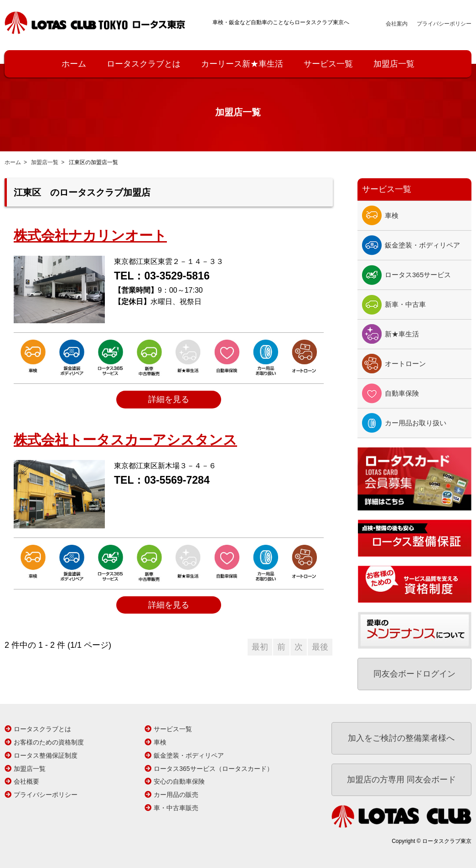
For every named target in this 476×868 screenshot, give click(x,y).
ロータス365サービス (418, 275)
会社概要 (26, 781)
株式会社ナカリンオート (90, 235)
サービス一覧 (328, 64)
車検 (392, 215)
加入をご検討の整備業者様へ (401, 738)
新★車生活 (402, 334)
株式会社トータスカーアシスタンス (125, 440)
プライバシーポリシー (444, 24)
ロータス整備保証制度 (46, 755)
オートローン (405, 364)
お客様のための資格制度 (49, 742)
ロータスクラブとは (144, 64)
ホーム (74, 64)
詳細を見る (169, 399)
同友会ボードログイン (414, 674)
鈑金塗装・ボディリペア (422, 245)
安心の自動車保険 (179, 781)
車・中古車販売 (176, 808)
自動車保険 (402, 393)
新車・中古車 (405, 304)
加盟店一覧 (394, 64)
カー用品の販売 (176, 795)
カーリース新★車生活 (242, 64)
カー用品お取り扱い (416, 423)
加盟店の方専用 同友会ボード (401, 780)
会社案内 (397, 24)
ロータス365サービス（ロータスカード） (213, 769)
